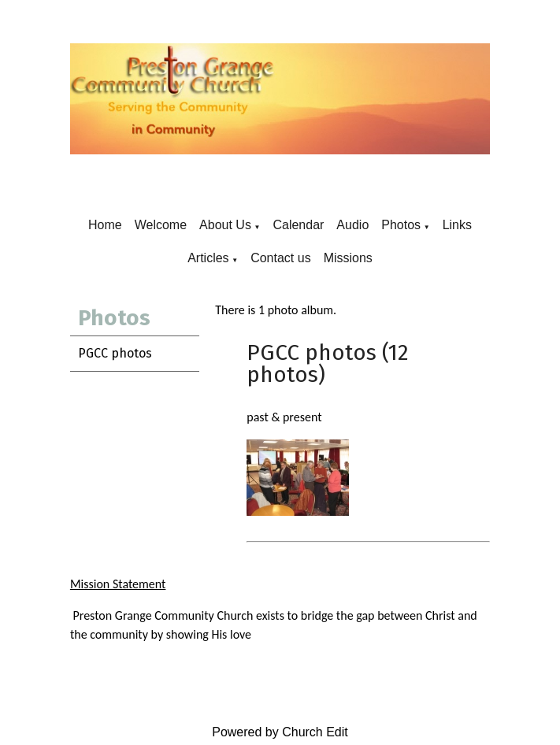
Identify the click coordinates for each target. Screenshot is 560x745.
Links (457, 225)
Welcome (161, 225)
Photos (401, 225)
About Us (225, 225)
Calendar (298, 225)
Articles (208, 258)
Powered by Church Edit (280, 732)
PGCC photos (115, 353)
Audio (352, 225)
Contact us (280, 258)
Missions (348, 258)
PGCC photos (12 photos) (328, 363)
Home (105, 225)
